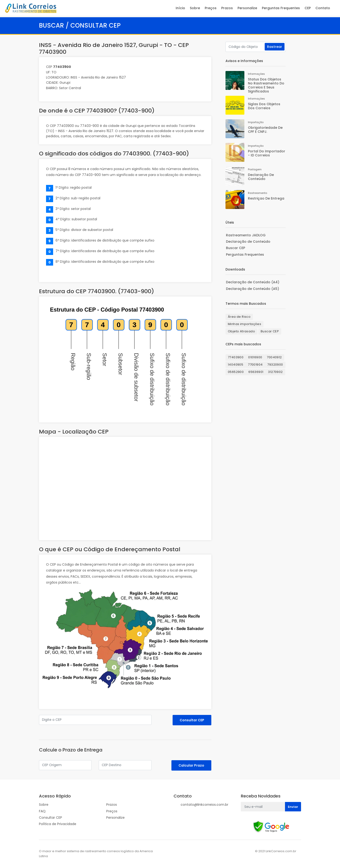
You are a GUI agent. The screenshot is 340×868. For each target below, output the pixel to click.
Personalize (247, 8)
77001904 (255, 365)
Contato (323, 8)
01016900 (255, 357)
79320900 (275, 365)
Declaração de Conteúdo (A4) (253, 282)
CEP (307, 8)
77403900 (236, 357)
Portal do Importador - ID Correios (267, 153)
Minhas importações (244, 324)
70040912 (274, 357)
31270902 (275, 372)
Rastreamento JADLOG (246, 235)
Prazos (227, 8)
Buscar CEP (236, 248)
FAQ (42, 811)
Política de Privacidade (58, 824)
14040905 (236, 365)
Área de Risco (239, 317)
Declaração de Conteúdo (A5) (253, 289)
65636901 (256, 372)
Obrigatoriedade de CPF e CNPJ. (265, 130)
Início (180, 8)
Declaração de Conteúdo (261, 177)
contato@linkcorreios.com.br (204, 805)
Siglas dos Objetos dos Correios (264, 106)
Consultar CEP (51, 818)
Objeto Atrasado (241, 331)
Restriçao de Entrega (266, 198)
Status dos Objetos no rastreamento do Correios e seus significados (266, 85)
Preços (210, 8)
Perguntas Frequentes (281, 8)
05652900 (236, 372)
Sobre (195, 8)
